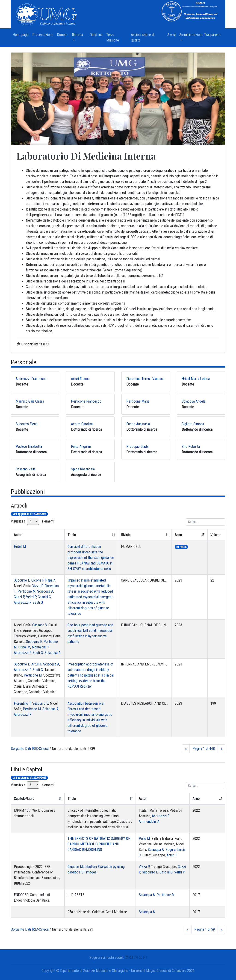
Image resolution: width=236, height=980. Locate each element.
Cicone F (37, 580)
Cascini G (44, 597)
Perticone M (27, 591)
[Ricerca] (206, 522)
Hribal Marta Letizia (196, 379)
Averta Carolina (82, 424)
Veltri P (31, 597)
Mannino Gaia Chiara (30, 401)
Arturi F (36, 664)
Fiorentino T (22, 703)
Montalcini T (40, 647)
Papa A (50, 580)
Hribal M (20, 547)
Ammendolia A (149, 821)
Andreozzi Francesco (31, 379)
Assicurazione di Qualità (143, 37)
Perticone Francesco (86, 401)
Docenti (63, 34)
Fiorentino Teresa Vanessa (145, 379)
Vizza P (38, 586)
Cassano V (40, 625)
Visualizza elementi (32, 521)
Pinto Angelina (81, 447)
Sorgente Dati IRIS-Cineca (30, 749)
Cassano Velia (26, 469)
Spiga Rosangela (83, 469)
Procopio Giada (137, 447)
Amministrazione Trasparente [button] (202, 34)
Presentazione (44, 34)
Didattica (97, 34)
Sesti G (38, 602)
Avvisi (172, 34)
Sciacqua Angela (193, 401)
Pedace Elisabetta (29, 447)
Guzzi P (19, 597)
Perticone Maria (138, 401)
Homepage (22, 34)
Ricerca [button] (80, 34)
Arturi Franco (80, 379)
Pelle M (144, 839)
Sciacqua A (45, 591)
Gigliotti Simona (193, 424)
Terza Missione (118, 37)
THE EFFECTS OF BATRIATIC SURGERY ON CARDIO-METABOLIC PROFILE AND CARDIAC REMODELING (99, 844)
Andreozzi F (22, 602)
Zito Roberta (191, 447)
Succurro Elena (27, 424)
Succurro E (22, 580)
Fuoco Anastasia (138, 424)
